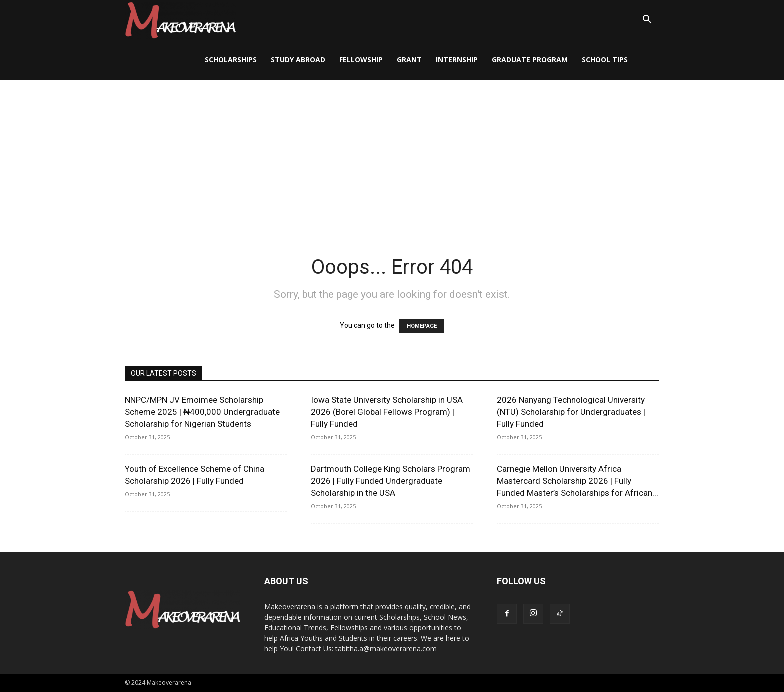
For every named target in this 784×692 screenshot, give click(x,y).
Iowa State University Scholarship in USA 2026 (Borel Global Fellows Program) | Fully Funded (387, 412)
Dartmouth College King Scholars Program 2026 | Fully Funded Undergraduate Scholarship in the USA (391, 481)
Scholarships (231, 60)
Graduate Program (530, 60)
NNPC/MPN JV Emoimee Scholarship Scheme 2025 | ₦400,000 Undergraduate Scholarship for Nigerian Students (202, 412)
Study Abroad (298, 60)
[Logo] (180, 20)
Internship (457, 60)
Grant (409, 60)
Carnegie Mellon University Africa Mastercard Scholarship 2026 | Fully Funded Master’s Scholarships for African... (578, 481)
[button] (647, 21)
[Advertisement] (392, 155)
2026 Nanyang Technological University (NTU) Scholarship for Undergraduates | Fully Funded (571, 412)
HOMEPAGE (422, 326)
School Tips (605, 60)
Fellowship (361, 60)
